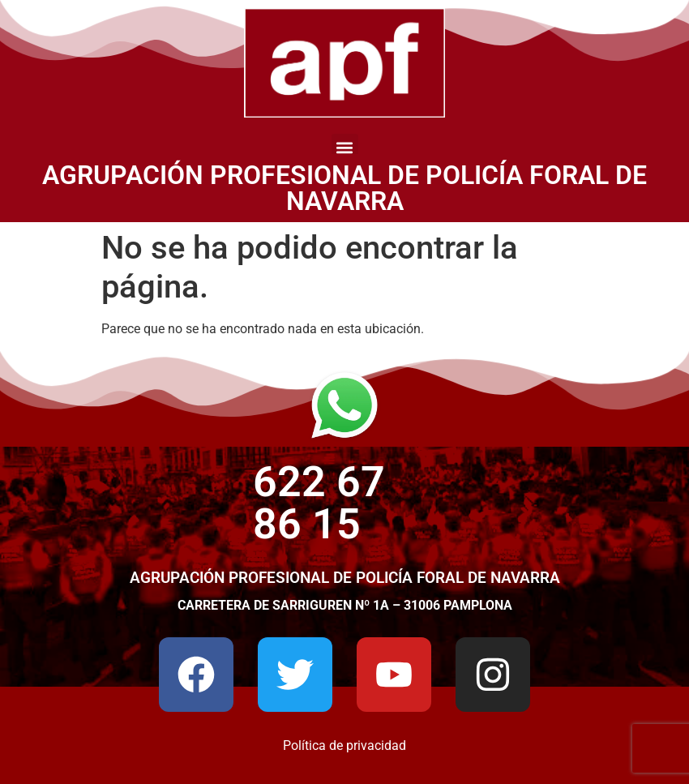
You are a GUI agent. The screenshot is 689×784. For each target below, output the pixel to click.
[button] (345, 147)
